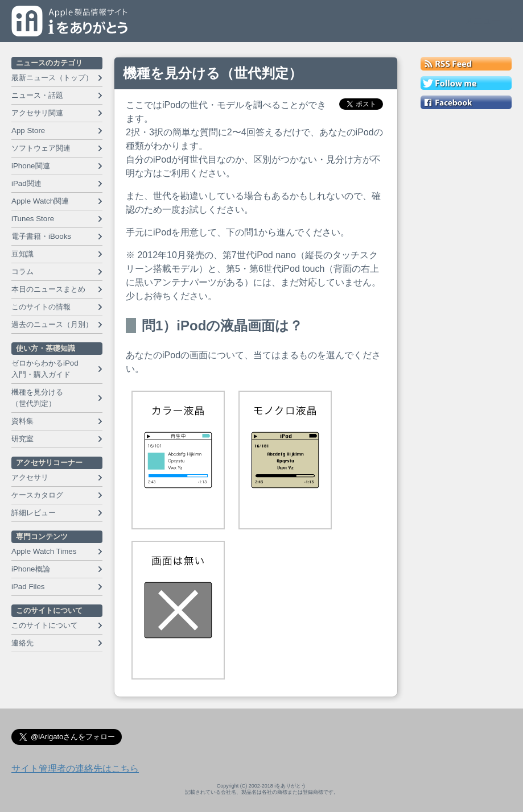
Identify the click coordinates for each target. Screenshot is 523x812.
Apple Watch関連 (40, 201)
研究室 (22, 439)
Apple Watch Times (44, 551)
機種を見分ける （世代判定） (37, 398)
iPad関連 (26, 183)
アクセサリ (30, 477)
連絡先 (22, 643)
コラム (22, 272)
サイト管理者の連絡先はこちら (75, 768)
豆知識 (22, 254)
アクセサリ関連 (37, 113)
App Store (28, 130)
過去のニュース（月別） (52, 324)
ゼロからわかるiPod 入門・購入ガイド (45, 369)
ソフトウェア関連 (41, 148)
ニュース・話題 (37, 95)
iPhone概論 (31, 569)
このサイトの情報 (41, 307)
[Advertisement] (466, 285)
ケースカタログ (37, 495)
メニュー (483, 21)
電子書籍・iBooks (41, 236)
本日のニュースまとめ (48, 289)
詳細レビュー (34, 513)
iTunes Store (33, 219)
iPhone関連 (31, 166)
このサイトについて (45, 625)
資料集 (22, 421)
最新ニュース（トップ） (52, 78)
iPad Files (28, 587)
